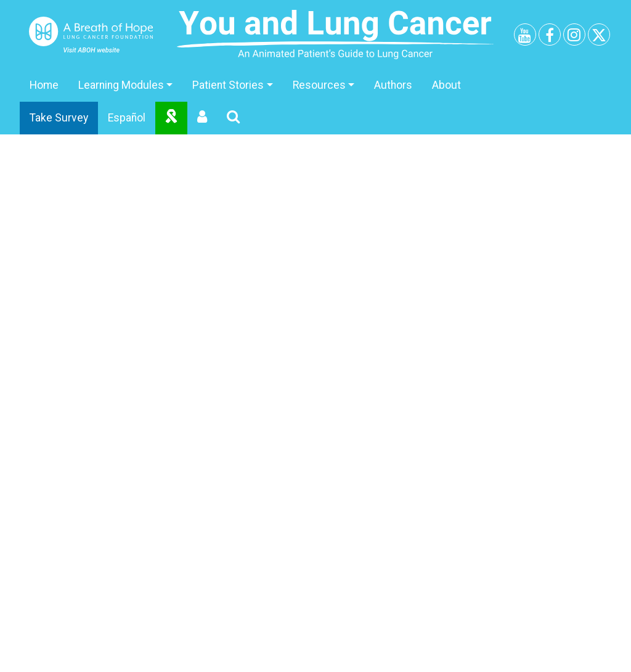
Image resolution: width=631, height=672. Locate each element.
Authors (393, 85)
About (446, 85)
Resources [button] (319, 85)
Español (127, 118)
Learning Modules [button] (121, 85)
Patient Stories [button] (228, 85)
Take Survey (59, 118)
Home (44, 85)
